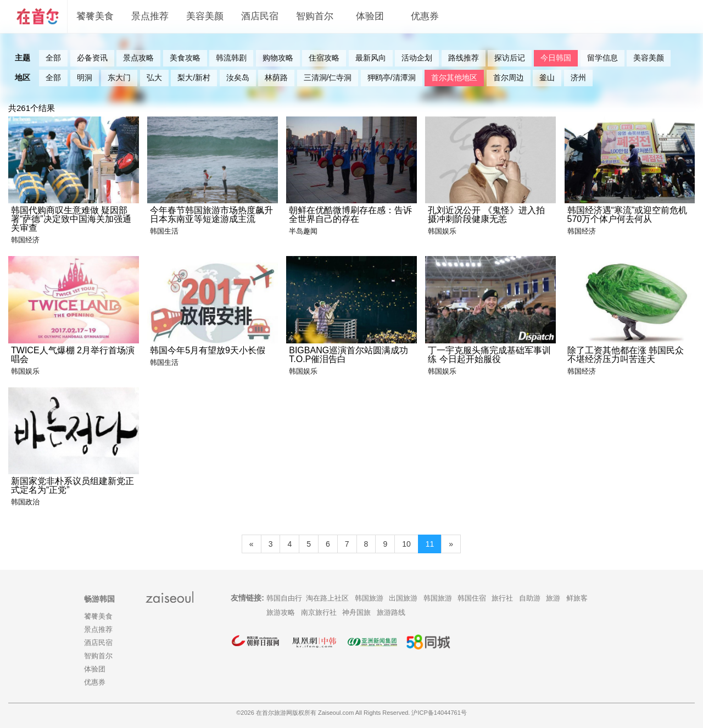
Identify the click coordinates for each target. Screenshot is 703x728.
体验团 (370, 16)
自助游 (530, 598)
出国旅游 (403, 598)
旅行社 (502, 598)
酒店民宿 (260, 16)
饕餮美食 (95, 16)
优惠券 (425, 16)
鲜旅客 (577, 598)
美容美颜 (205, 16)
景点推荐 (150, 16)
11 (430, 544)
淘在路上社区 (327, 598)
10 (406, 544)
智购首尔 (315, 16)
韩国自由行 (284, 598)
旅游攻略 (281, 612)
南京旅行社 (319, 612)
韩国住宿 (472, 598)
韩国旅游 (369, 598)
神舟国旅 (356, 612)
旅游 (553, 598)
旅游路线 (391, 612)
